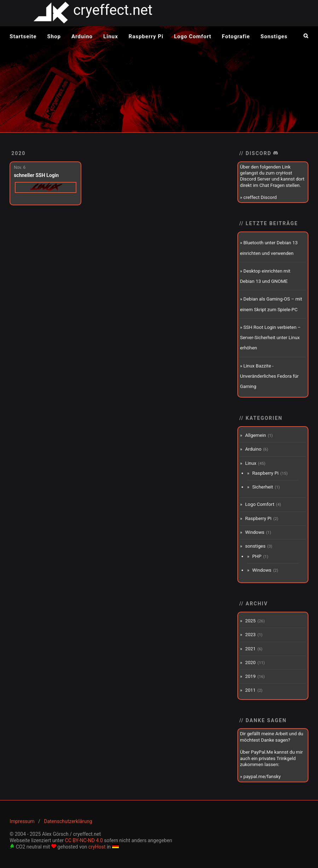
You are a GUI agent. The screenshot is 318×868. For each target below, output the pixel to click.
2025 (250, 621)
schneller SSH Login (36, 175)
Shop (54, 36)
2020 (18, 153)
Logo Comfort (193, 36)
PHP (257, 556)
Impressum (22, 821)
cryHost (97, 847)
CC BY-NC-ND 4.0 (84, 840)
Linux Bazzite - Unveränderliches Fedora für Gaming (269, 376)
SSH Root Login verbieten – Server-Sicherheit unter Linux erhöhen (270, 338)
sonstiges (255, 546)
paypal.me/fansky (262, 776)
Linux (111, 36)
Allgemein (256, 435)
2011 (250, 690)
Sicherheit (263, 487)
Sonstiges (274, 36)
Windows (255, 532)
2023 (250, 635)
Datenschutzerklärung (68, 821)
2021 (250, 649)
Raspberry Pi (146, 36)
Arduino (82, 36)
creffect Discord (260, 197)
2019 (250, 676)
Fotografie (236, 36)
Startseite (23, 36)
